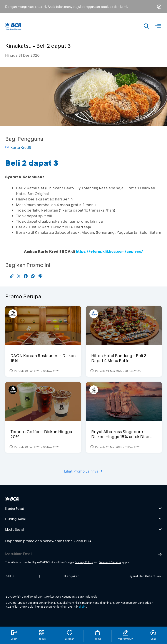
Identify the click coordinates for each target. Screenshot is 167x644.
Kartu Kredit (18, 147)
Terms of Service (110, 562)
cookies (107, 7)
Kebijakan (72, 576)
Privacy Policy (84, 562)
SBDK (11, 576)
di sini (83, 607)
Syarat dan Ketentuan (145, 576)
